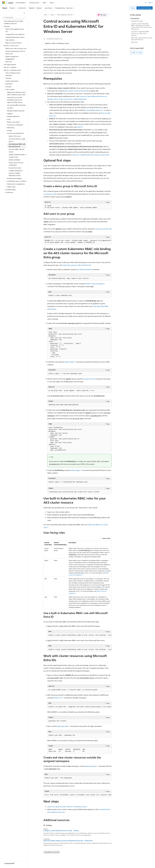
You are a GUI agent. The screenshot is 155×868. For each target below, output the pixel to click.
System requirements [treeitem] (12, 81)
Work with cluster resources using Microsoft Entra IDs (141, 39)
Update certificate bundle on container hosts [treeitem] (17, 156)
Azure (52, 15)
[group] (77, 242)
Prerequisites (135, 18)
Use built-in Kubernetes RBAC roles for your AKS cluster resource (140, 33)
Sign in (151, 3)
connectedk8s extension (94, 110)
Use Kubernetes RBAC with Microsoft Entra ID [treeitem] (17, 145)
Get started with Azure (145, 8)
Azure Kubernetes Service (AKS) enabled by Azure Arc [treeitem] (13, 22)
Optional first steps (137, 21)
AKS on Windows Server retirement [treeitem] (13, 74)
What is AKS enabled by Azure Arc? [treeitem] (15, 30)
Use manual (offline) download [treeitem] (16, 105)
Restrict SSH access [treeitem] (15, 136)
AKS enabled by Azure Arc (65, 15)
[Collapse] (24, 13)
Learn (46, 15)
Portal (133, 8)
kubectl (79, 127)
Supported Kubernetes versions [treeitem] (15, 37)
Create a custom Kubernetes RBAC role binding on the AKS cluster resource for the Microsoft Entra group (141, 26)
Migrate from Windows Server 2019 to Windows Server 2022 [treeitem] (16, 93)
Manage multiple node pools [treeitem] (16, 111)
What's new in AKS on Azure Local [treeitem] (16, 48)
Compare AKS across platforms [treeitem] (15, 34)
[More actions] (110, 15)
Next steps (134, 42)
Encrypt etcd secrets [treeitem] (15, 168)
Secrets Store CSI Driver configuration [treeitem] (16, 164)
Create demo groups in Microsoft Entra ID (76, 265)
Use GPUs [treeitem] (10, 108)
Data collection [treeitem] (10, 40)
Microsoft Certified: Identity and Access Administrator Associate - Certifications (68, 841)
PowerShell (85, 91)
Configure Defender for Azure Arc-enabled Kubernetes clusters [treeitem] (16, 173)
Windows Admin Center (70, 91)
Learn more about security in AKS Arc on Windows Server (67, 807)
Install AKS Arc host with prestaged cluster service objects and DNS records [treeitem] (15, 100)
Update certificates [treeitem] (14, 160)
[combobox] (14, 17)
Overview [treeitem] (8, 78)
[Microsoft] (4, 3)
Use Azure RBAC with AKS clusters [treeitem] (17, 151)
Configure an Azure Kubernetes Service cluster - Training (61, 831)
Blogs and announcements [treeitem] (14, 43)
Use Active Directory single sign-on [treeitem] (17, 140)
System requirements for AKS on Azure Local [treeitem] (15, 52)
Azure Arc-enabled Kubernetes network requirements (91, 155)
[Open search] (146, 3)
